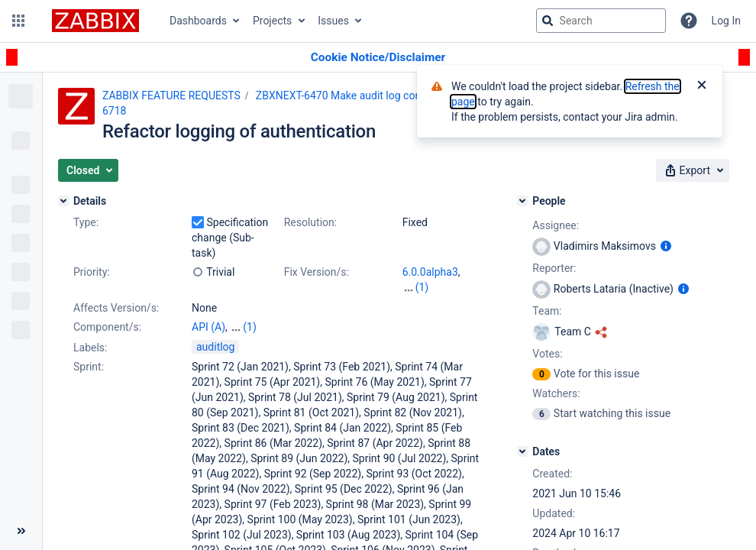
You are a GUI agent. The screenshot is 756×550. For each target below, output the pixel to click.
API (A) (208, 327)
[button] (18, 21)
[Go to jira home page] (95, 21)
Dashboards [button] (198, 21)
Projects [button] (272, 21)
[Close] (702, 86)
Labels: (90, 348)
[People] (522, 201)
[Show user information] (666, 246)
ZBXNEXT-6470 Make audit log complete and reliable (381, 95)
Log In (726, 21)
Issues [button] (333, 21)
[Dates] (522, 451)
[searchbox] (601, 21)
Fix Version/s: (317, 272)
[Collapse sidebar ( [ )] (21, 531)
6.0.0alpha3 (430, 272)
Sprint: (89, 367)
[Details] (63, 201)
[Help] (689, 21)
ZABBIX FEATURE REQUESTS (171, 95)
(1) (422, 287)
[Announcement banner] (378, 58)
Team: (547, 311)
